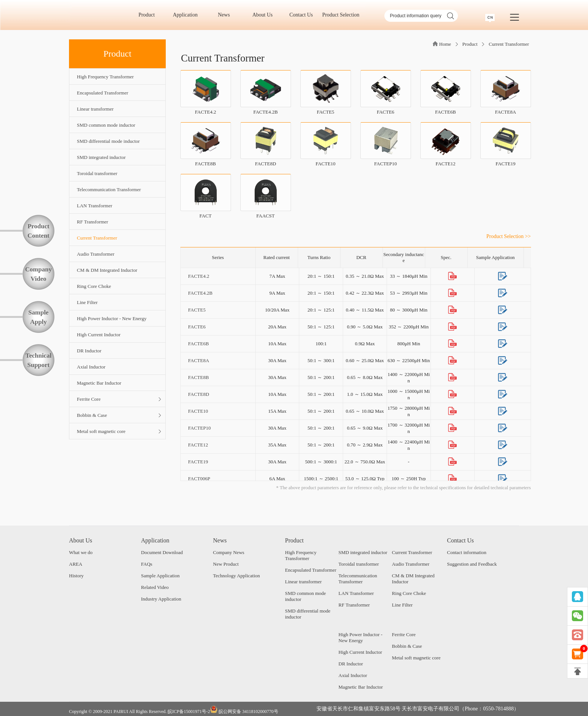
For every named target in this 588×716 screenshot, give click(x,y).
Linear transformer (303, 582)
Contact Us (304, 15)
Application (188, 15)
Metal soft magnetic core (416, 658)
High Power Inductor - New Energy (361, 637)
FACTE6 (197, 327)
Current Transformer (509, 44)
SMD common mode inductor (305, 596)
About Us (265, 15)
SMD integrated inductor (363, 552)
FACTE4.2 (199, 276)
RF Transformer (354, 605)
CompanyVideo (38, 274)
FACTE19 (198, 462)
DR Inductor (351, 664)
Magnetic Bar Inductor (361, 687)
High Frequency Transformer (301, 555)
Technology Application (236, 576)
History (76, 576)
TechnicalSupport (38, 360)
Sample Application (160, 576)
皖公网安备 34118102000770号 (244, 710)
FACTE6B (199, 344)
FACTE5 (197, 310)
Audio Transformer (411, 564)
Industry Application (161, 599)
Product (149, 15)
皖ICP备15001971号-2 (189, 712)
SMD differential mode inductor (308, 614)
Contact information (467, 552)
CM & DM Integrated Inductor (413, 579)
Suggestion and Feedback (472, 564)
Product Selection (341, 15)
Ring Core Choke (409, 593)
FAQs (147, 564)
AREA (76, 564)
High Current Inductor (360, 652)
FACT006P (199, 479)
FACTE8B (199, 377)
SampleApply (39, 317)
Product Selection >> (508, 236)
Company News (229, 552)
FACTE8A (199, 360)
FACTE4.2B (200, 293)
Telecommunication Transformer (358, 579)
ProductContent (38, 231)
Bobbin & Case (407, 646)
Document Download (162, 552)
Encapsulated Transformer (311, 570)
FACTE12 (198, 445)
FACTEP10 (199, 428)
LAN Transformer (356, 593)
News (226, 15)
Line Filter (402, 605)
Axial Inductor (353, 675)
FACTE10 (198, 411)
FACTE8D (199, 394)
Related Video (155, 587)
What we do (81, 552)
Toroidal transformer (359, 564)
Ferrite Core (404, 634)
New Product (226, 564)
